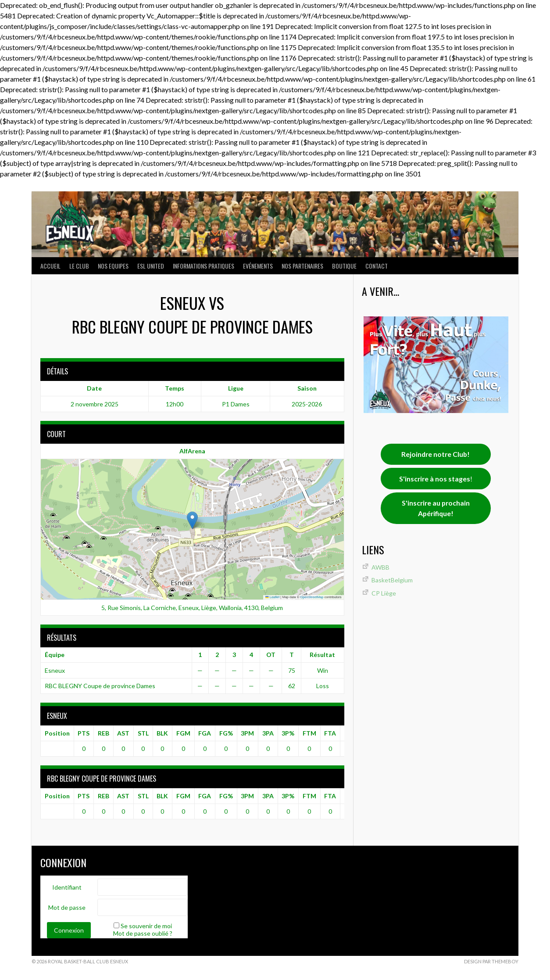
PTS (84, 733)
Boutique (344, 266)
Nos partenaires (302, 266)
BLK (162, 733)
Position (57, 733)
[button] (192, 520)
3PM (247, 733)
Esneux (55, 670)
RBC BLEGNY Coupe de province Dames (100, 686)
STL (143, 733)
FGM (183, 733)
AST (123, 733)
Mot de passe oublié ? (143, 933)
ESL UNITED (151, 266)
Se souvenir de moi (146, 926)
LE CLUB (79, 266)
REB (104, 733)
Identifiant (67, 887)
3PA (268, 733)
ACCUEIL (50, 266)
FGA (205, 733)
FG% (226, 733)
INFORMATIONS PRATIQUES (204, 266)
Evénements (258, 266)
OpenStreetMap (312, 597)
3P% (288, 733)
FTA (330, 733)
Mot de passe (67, 907)
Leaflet (272, 597)
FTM (309, 733)
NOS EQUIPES (113, 266)
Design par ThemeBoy (491, 961)
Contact (377, 266)
